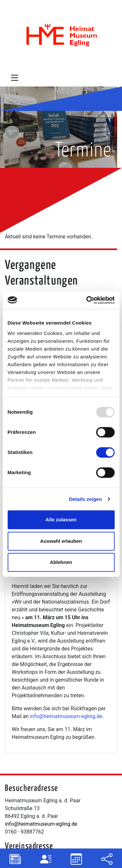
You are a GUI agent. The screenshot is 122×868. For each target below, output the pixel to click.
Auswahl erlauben (61, 541)
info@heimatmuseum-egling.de (66, 716)
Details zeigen (85, 499)
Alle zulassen (61, 520)
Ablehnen (61, 562)
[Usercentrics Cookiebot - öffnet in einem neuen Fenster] (87, 300)
